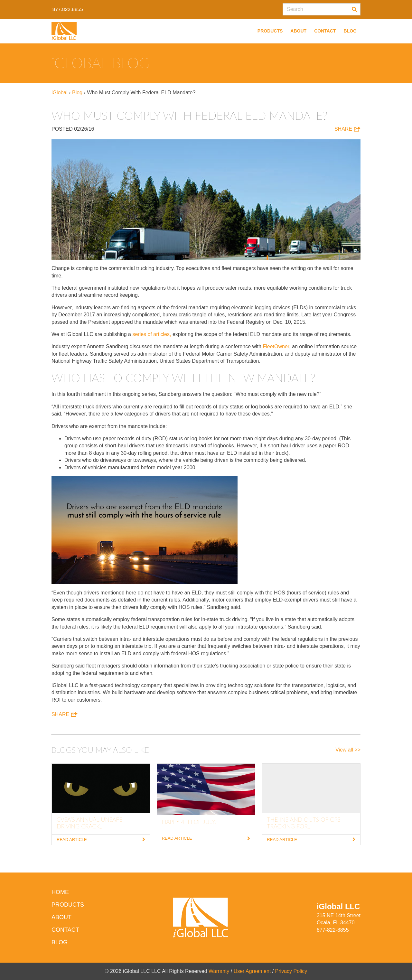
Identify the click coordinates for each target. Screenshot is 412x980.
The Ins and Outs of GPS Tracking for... (304, 823)
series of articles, (152, 334)
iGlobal (60, 93)
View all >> (348, 750)
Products (270, 31)
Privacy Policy (291, 971)
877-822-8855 (333, 930)
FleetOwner (276, 346)
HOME (60, 892)
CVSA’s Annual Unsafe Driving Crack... (90, 823)
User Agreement (252, 971)
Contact (325, 31)
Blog (350, 31)
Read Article (101, 840)
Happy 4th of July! (189, 822)
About (298, 31)
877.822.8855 (68, 9)
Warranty (219, 971)
